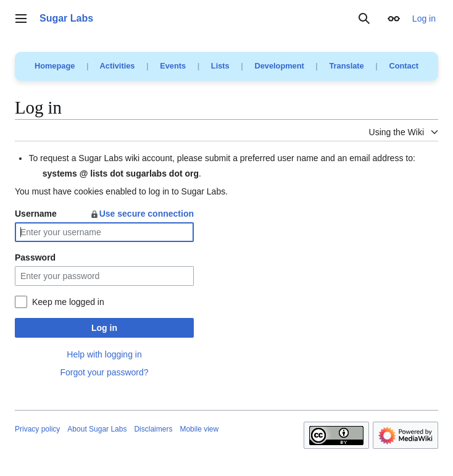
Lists (220, 66)
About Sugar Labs (97, 429)
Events (173, 66)
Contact (404, 66)
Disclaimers (153, 429)
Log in (104, 328)
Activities (118, 66)
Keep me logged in (68, 302)
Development (279, 66)
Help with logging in (104, 354)
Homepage (55, 66)
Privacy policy (37, 429)
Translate (347, 66)
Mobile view (199, 429)
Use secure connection (142, 214)
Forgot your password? (104, 372)
